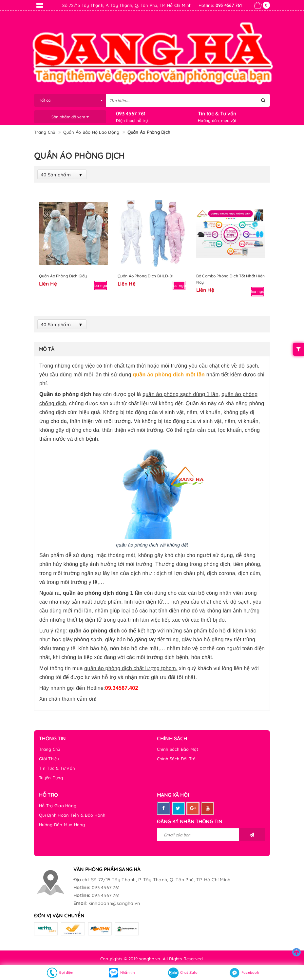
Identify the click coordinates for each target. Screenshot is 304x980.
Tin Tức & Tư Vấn (57, 768)
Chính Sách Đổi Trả (176, 759)
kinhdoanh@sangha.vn (114, 903)
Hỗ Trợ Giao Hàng (58, 806)
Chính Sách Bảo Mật (178, 749)
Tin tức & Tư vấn (217, 114)
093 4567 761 (131, 114)
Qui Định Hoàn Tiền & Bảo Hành (72, 815)
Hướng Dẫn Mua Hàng (62, 825)
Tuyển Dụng (51, 778)
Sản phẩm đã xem (70, 117)
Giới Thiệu (49, 759)
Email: (80, 903)
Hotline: (82, 888)
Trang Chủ (49, 749)
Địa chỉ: (81, 880)
